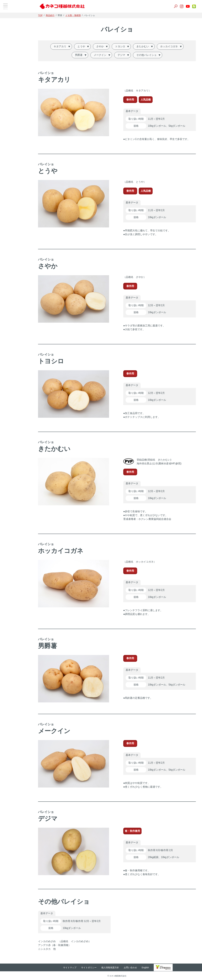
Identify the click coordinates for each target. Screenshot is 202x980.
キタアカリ (65, 46)
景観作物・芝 (13, 50)
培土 (8, 58)
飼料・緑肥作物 (14, 42)
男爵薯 (83, 55)
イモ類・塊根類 (79, 15)
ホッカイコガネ (174, 46)
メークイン (105, 55)
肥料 (8, 66)
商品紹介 (56, 15)
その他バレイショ (151, 55)
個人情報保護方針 (115, 967)
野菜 (8, 34)
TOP (9, 17)
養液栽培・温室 (14, 74)
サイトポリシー (94, 967)
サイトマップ (75, 967)
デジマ (126, 55)
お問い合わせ (135, 967)
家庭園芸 (11, 90)
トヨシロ (125, 46)
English (150, 967)
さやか (105, 46)
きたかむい (147, 46)
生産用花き (12, 82)
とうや (86, 46)
